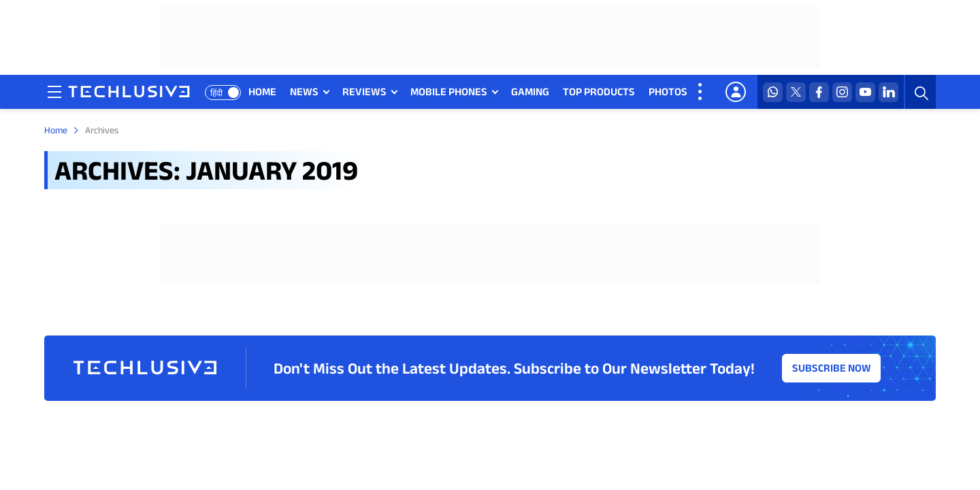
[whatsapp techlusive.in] (773, 92)
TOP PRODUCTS (599, 92)
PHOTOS (668, 92)
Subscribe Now (832, 368)
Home (56, 130)
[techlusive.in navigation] (54, 92)
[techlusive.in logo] (129, 93)
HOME (262, 92)
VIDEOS (719, 92)
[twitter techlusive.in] (796, 92)
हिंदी (216, 93)
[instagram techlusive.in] (842, 92)
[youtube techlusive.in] (865, 92)
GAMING (530, 92)
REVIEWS (364, 92)
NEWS (304, 92)
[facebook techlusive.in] (819, 92)
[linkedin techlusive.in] (888, 92)
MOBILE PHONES (449, 92)
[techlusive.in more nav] (701, 92)
